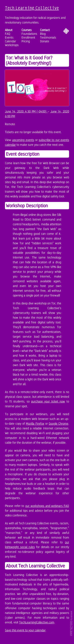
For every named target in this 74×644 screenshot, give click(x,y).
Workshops (12, 45)
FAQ (8, 34)
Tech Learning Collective (32, 8)
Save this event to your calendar (25, 630)
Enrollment (28, 37)
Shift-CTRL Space (72, 628)
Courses (27, 30)
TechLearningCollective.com (37, 622)
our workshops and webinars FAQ (47, 506)
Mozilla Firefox (35, 424)
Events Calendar (10, 39)
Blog (43, 34)
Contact (45, 30)
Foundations (29, 34)
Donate (45, 41)
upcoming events (23, 140)
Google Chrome (59, 424)
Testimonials (48, 37)
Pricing (26, 41)
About (9, 30)
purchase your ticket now (48, 401)
